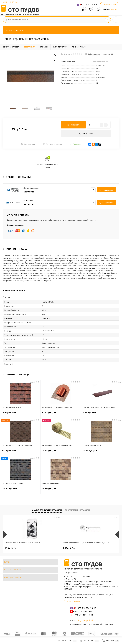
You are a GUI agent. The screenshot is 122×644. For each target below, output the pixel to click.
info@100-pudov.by (86, 621)
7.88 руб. (102, 414)
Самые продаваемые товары (47, 511)
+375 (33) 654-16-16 (83, 612)
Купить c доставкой (107, 190)
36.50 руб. (61, 490)
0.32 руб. (50, 548)
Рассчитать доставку (53, 145)
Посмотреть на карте (72, 602)
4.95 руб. (11, 548)
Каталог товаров (61, 30)
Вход (5, 2)
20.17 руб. (20, 452)
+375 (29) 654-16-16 (86, 608)
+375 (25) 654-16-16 (83, 615)
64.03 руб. (61, 414)
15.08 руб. (61, 452)
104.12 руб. (20, 490)
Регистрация (13, 2)
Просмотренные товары (77, 511)
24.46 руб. (89, 548)
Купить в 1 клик (86, 134)
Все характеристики (101, 61)
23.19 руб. (102, 452)
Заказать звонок (110, 5)
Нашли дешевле (28, 145)
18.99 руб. (20, 414)
